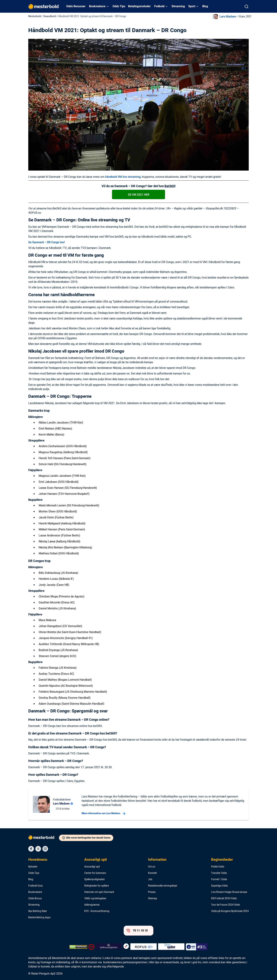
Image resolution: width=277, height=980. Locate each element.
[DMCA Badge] (78, 947)
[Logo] (44, 838)
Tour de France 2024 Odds (226, 905)
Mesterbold (35, 16)
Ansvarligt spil (95, 860)
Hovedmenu (38, 860)
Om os (152, 867)
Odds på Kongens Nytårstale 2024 (230, 911)
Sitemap (153, 899)
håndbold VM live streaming (123, 177)
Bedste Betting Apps (39, 918)
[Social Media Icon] (31, 849)
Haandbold (50, 16)
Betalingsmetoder (139, 6)
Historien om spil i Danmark (99, 892)
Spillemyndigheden (95, 879)
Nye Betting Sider (38, 911)
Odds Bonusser (76, 6)
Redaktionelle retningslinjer (163, 886)
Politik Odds (218, 867)
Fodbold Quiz (36, 886)
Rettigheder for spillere (97, 886)
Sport (192, 6)
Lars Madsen (228, 17)
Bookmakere (97, 6)
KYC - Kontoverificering (97, 911)
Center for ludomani (95, 873)
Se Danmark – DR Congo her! (47, 242)
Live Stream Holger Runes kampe (229, 892)
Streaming (178, 6)
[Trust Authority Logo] (109, 947)
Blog (205, 6)
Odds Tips (119, 6)
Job (150, 879)
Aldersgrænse (92, 905)
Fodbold (159, 6)
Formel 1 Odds (219, 879)
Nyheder (33, 867)
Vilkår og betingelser (95, 899)
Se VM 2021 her (139, 195)
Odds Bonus (35, 899)
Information (157, 860)
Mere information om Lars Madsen (103, 813)
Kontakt (152, 873)
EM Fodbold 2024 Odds (224, 899)
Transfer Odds (219, 873)
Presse (152, 892)
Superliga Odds (219, 886)
